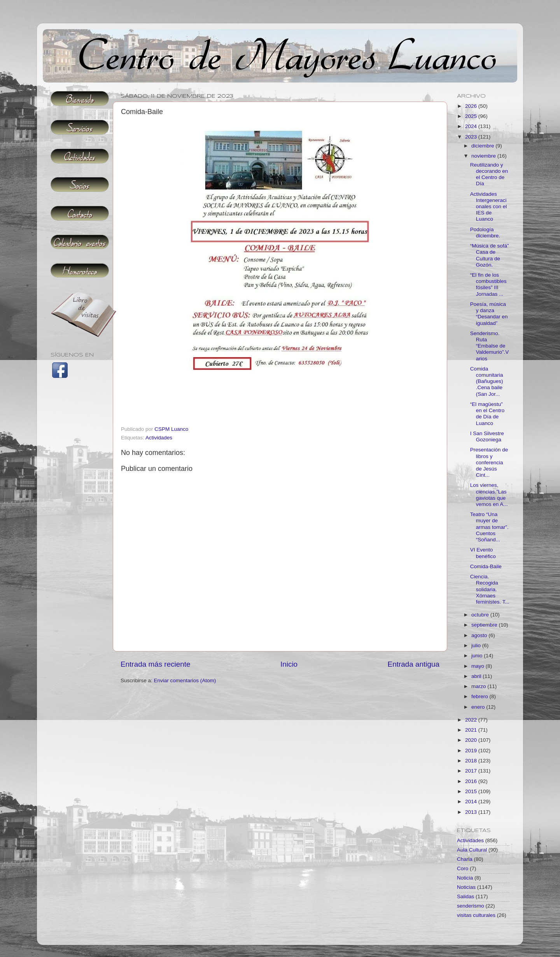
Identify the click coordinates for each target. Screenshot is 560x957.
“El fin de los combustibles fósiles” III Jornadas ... (488, 284)
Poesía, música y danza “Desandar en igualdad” (489, 314)
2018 (472, 761)
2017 (472, 771)
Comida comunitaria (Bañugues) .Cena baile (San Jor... (487, 381)
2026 (472, 106)
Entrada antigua (414, 664)
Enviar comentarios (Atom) (185, 680)
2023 (472, 137)
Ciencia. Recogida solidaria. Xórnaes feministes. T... (490, 589)
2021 (472, 730)
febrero (480, 696)
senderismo (471, 906)
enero (479, 707)
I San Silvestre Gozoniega (487, 436)
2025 (472, 116)
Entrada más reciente (156, 664)
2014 (472, 802)
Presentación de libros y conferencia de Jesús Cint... (489, 462)
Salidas (465, 896)
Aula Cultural (472, 850)
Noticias (466, 887)
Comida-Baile (486, 566)
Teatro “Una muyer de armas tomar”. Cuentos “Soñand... (489, 527)
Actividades (159, 438)
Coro (463, 868)
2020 (472, 740)
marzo (479, 686)
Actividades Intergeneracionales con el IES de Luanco (489, 207)
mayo (479, 666)
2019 (472, 751)
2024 (472, 126)
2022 (472, 720)
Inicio (289, 664)
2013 (472, 812)
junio (478, 656)
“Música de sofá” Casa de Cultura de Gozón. (490, 255)
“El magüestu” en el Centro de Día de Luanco (487, 414)
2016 (472, 781)
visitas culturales (476, 915)
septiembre (485, 625)
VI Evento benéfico (483, 553)
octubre (481, 615)
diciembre (483, 146)
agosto (480, 635)
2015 (472, 791)
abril (477, 676)
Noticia (465, 878)
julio (477, 645)
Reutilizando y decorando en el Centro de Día (489, 174)
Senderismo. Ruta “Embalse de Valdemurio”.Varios (490, 346)
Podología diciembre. (485, 233)
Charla (465, 859)
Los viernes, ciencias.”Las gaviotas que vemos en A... (489, 495)
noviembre (484, 156)
